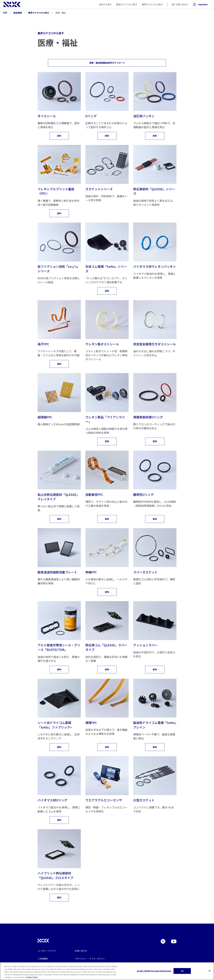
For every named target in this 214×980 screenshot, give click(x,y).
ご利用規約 (43, 959)
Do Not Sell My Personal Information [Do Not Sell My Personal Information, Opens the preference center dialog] (154, 971)
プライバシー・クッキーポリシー (90, 959)
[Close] (210, 971)
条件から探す (105, 4)
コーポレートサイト (47, 951)
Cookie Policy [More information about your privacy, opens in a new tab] (32, 977)
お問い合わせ (180, 4)
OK (182, 971)
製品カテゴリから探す (127, 4)
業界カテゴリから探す (152, 4)
